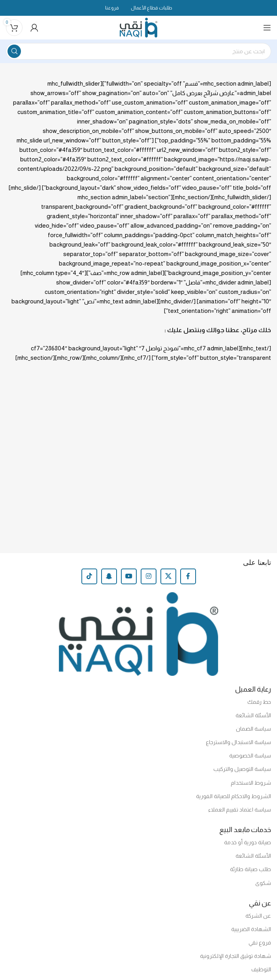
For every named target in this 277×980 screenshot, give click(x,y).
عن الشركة (258, 916)
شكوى (263, 883)
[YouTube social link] (129, 576)
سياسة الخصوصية (250, 756)
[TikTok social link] (89, 576)
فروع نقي (260, 943)
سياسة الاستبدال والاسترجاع (238, 742)
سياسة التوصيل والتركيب (242, 769)
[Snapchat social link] (109, 576)
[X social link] (168, 576)
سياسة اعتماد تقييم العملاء (240, 810)
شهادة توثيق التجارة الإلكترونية (236, 956)
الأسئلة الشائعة (253, 715)
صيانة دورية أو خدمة (248, 842)
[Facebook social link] (188, 576)
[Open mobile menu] (267, 28)
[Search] (138, 51)
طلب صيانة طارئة (251, 869)
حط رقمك (259, 702)
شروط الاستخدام (251, 783)
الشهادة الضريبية (251, 929)
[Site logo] (138, 27)
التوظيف (261, 969)
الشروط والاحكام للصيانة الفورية (234, 796)
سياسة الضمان (253, 729)
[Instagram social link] (149, 576)
